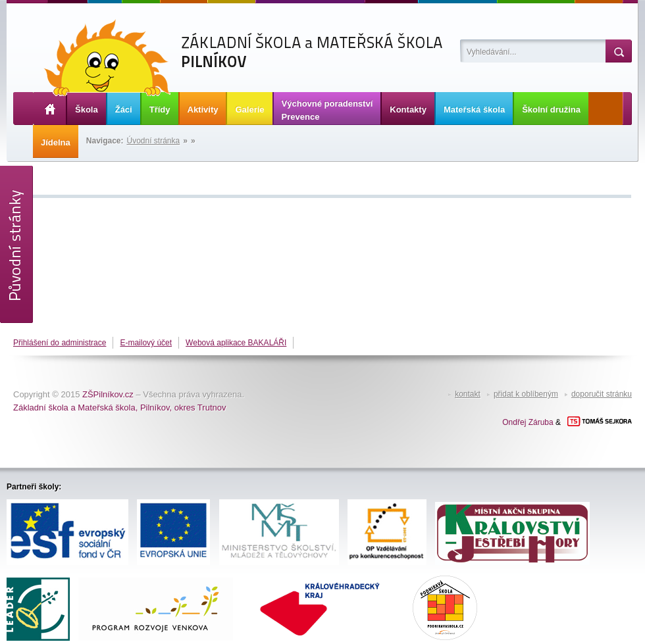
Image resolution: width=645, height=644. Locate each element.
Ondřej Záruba (528, 422)
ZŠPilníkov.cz (108, 394)
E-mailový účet (146, 343)
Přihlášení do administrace (60, 343)
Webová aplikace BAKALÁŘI (236, 343)
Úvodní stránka (154, 141)
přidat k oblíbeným (526, 394)
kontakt (468, 394)
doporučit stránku (602, 394)
